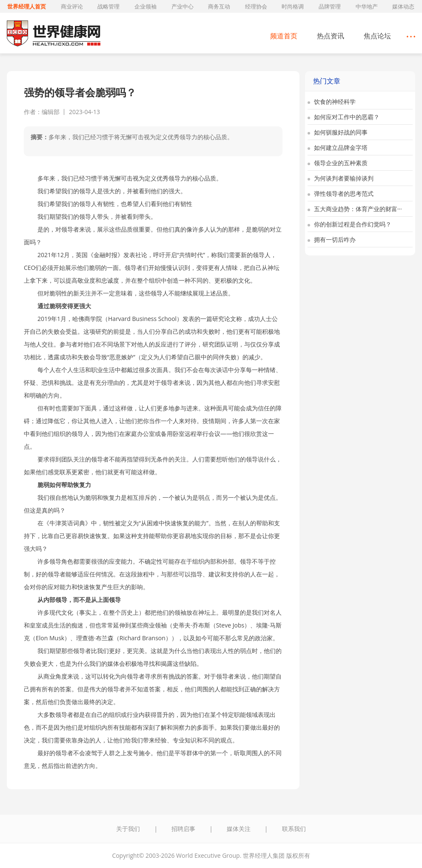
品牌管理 (330, 6)
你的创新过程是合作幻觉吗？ (349, 224)
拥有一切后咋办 (332, 239)
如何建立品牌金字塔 (338, 148)
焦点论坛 (377, 36)
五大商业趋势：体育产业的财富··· (355, 209)
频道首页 (284, 36)
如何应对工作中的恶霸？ (344, 117)
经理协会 (256, 6)
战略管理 (108, 6)
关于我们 (128, 829)
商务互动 (219, 6)
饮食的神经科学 (332, 102)
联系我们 (294, 829)
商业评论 (72, 6)
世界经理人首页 (27, 6)
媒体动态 (403, 6)
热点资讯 (331, 36)
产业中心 (182, 6)
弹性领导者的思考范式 (341, 193)
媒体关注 (239, 829)
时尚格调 (293, 6)
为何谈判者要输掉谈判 (341, 178)
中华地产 (367, 6)
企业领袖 (145, 6)
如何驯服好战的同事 (338, 132)
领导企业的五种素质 (338, 163)
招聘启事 (183, 829)
